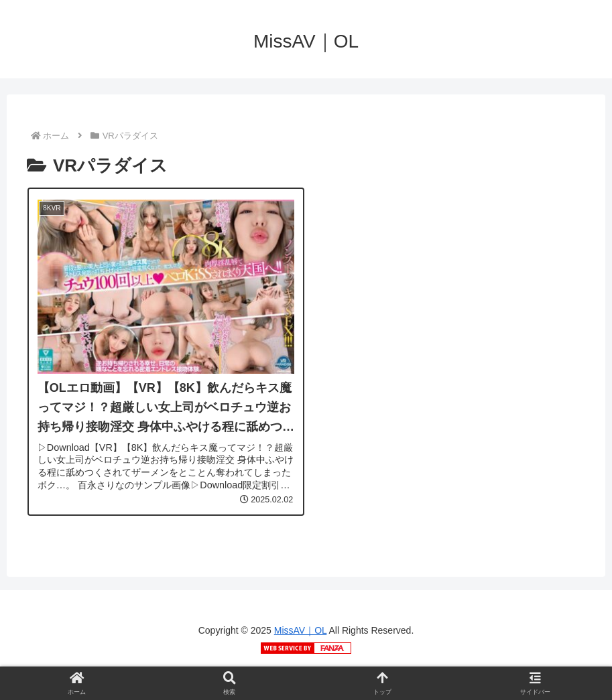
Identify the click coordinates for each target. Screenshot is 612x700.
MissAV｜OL (301, 630)
